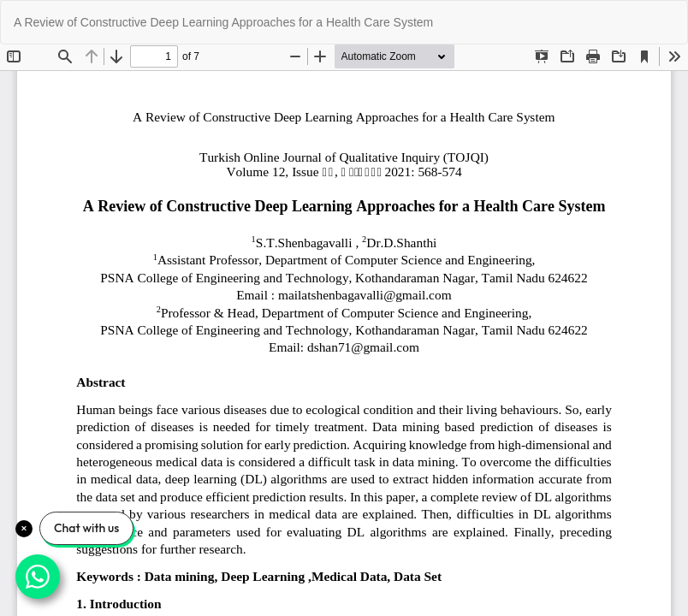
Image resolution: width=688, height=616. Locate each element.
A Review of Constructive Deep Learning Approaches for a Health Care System (223, 22)
